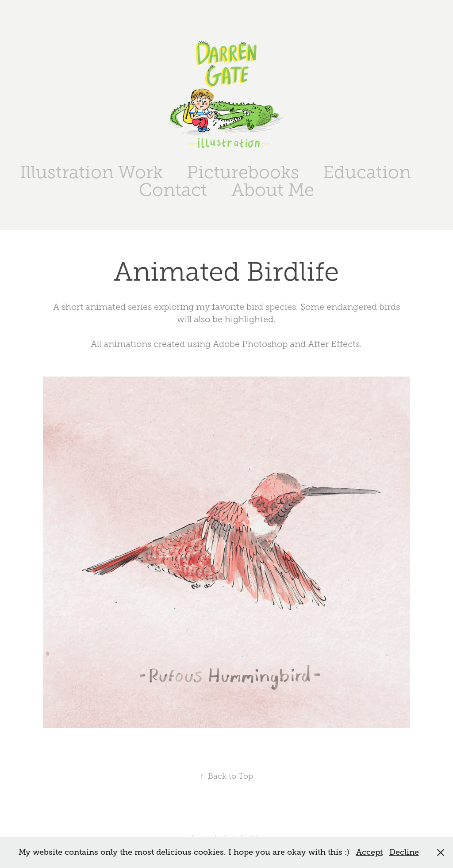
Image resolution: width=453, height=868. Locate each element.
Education (367, 172)
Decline (404, 852)
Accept (369, 852)
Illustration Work (91, 172)
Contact (173, 190)
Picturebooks (243, 172)
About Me (273, 190)
